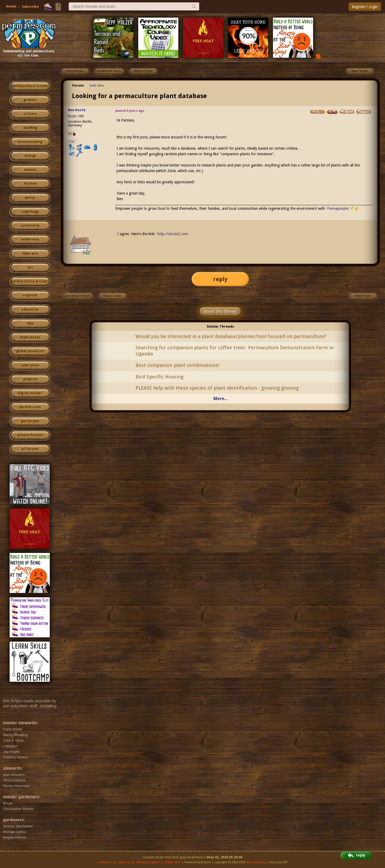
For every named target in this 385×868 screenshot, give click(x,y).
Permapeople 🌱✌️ (343, 208)
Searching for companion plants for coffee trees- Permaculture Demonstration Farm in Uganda (234, 351)
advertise (124, 862)
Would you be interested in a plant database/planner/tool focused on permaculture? (231, 336)
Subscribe (30, 7)
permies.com (30, 407)
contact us (106, 862)
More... (220, 399)
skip (30, 323)
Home (11, 6)
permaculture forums (30, 86)
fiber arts (30, 254)
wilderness (30, 239)
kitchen (30, 184)
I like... (73, 142)
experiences (30, 337)
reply (220, 279)
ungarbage (30, 212)
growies (30, 100)
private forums (30, 435)
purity (30, 198)
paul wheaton (256, 862)
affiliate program (148, 862)
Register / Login (365, 7)
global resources (30, 351)
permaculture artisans (30, 281)
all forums (30, 449)
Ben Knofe (77, 110)
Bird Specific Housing (159, 377)
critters (30, 114)
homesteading (30, 142)
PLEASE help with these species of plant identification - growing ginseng (217, 388)
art (30, 268)
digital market (30, 393)
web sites (97, 85)
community (30, 226)
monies (30, 170)
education (30, 309)
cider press (30, 365)
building (30, 128)
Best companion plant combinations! (177, 365)
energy (30, 156)
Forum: (78, 85)
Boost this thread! (220, 311)
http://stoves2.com (173, 234)
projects (30, 379)
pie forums (30, 421)
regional (30, 295)
